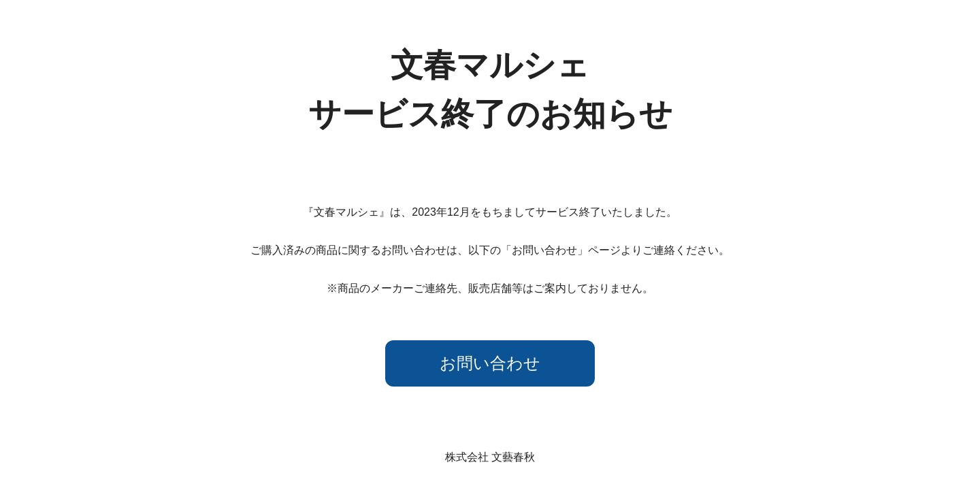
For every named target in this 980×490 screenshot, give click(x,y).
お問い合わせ (490, 363)
